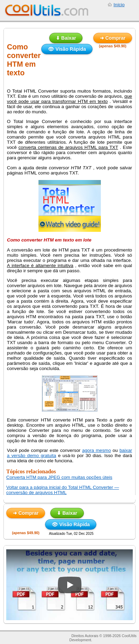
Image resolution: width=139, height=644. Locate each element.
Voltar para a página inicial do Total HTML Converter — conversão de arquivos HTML (63, 490)
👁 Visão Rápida (67, 49)
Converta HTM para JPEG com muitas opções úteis (59, 477)
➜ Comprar (113, 38)
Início (119, 5)
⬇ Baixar (66, 38)
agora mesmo (97, 450)
